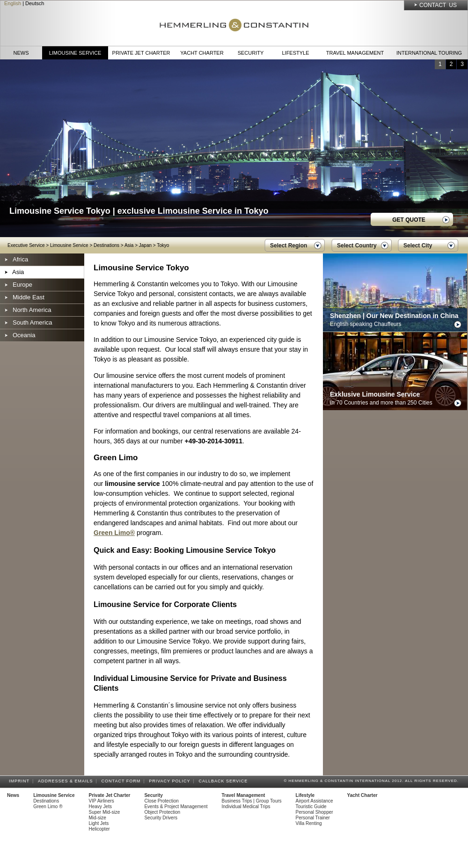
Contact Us (438, 5)
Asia (129, 245)
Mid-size (98, 818)
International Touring (429, 53)
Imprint (21, 781)
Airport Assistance (314, 801)
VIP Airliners (102, 801)
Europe (22, 285)
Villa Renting (309, 823)
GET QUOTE (409, 220)
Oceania (24, 335)
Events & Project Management (176, 807)
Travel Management (355, 53)
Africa (20, 259)
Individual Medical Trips (246, 807)
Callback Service (224, 781)
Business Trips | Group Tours (252, 801)
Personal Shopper (314, 812)
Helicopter (99, 829)
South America (33, 322)
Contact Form (123, 781)
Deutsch (35, 3)
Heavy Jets (100, 807)
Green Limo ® (48, 807)
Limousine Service (75, 53)
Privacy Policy (171, 781)
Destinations (106, 245)
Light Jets (99, 823)
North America (32, 310)
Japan (145, 245)
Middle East (29, 297)
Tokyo (163, 245)
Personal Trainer (313, 818)
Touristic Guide (311, 807)
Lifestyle (295, 53)
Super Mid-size (105, 812)
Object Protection (162, 812)
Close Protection (161, 801)
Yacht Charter (202, 53)
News (21, 53)
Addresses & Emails (67, 781)
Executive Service (26, 245)
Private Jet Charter (141, 53)
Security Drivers (161, 818)
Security (251, 53)
